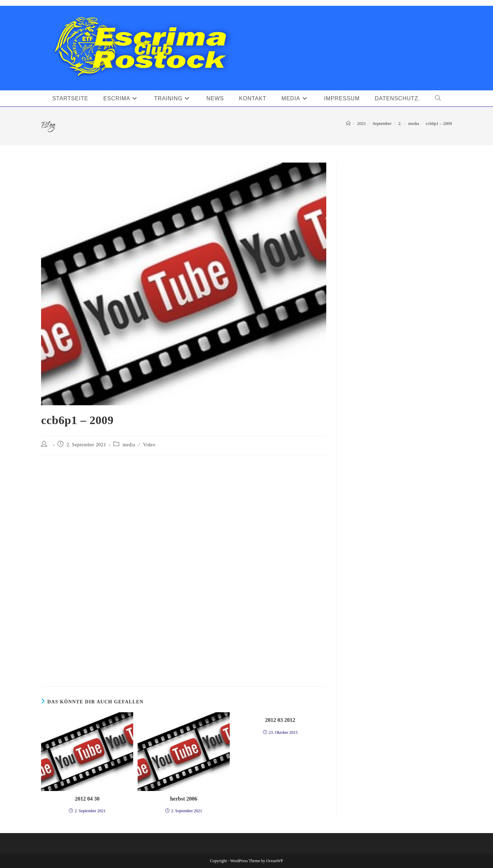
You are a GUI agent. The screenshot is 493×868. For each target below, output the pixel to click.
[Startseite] (348, 123)
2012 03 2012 (280, 720)
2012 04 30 (87, 799)
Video (149, 445)
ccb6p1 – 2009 (439, 123)
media (129, 445)
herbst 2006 (184, 799)
